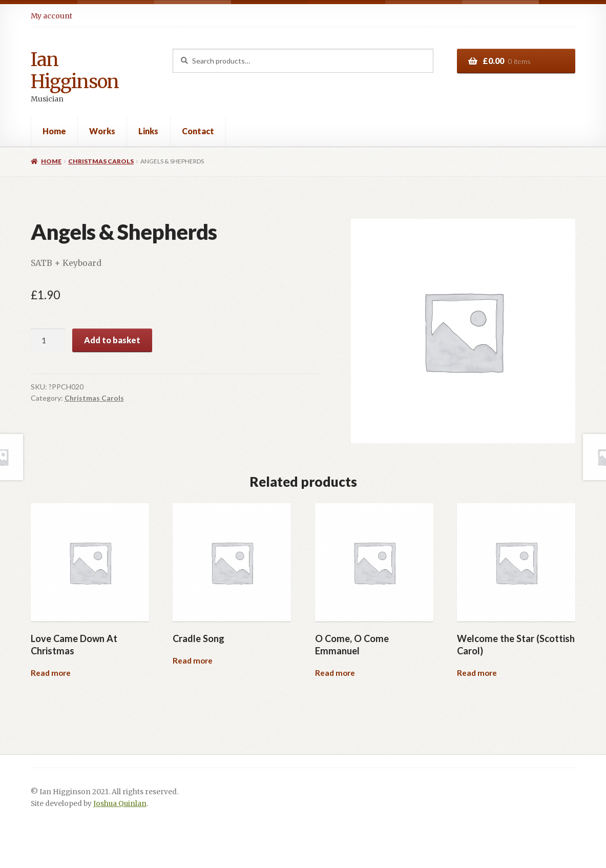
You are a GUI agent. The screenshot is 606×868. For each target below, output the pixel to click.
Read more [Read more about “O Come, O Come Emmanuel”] (335, 673)
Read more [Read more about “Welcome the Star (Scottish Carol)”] (477, 673)
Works (102, 131)
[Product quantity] (48, 340)
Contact (198, 131)
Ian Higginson (75, 71)
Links (148, 131)
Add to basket (112, 340)
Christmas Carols (101, 161)
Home (54, 131)
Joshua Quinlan (120, 804)
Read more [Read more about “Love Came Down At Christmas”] (51, 673)
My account (51, 16)
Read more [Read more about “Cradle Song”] (193, 660)
